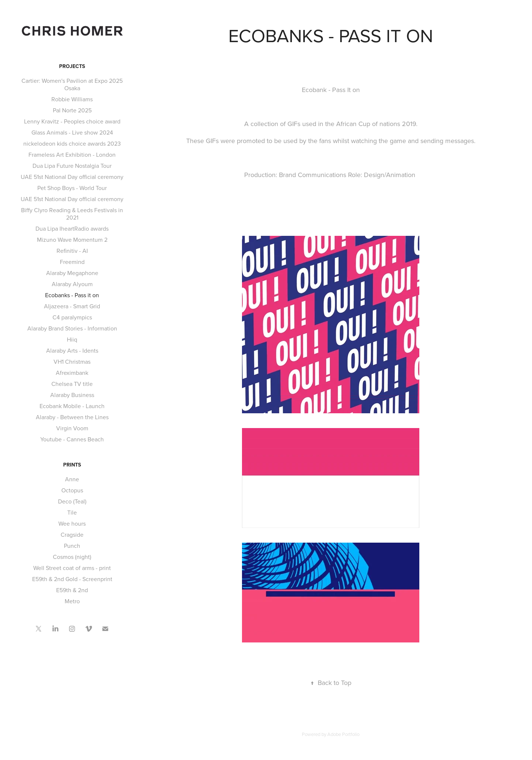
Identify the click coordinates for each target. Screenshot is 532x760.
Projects (72, 66)
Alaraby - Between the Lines (72, 417)
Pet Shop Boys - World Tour (72, 188)
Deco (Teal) (72, 501)
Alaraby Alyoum (72, 284)
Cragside (72, 535)
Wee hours (72, 523)
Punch (72, 546)
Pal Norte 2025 (72, 110)
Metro (72, 601)
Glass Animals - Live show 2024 (72, 132)
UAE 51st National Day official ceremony (72, 177)
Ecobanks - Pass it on (72, 295)
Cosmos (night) (72, 557)
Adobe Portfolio (343, 734)
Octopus (72, 490)
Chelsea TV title (72, 384)
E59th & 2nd (72, 590)
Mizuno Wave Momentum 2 (72, 240)
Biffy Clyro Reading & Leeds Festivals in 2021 (72, 214)
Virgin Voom (72, 428)
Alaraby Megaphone (72, 273)
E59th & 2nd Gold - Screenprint (72, 579)
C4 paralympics (72, 317)
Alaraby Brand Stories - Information (72, 328)
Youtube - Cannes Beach (72, 439)
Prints (72, 465)
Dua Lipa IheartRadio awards (72, 228)
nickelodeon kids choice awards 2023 (72, 143)
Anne (72, 479)
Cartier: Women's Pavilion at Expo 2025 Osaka (72, 84)
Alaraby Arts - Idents (72, 350)
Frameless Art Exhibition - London (72, 155)
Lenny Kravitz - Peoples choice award (72, 121)
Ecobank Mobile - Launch (72, 406)
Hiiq (72, 339)
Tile (72, 512)
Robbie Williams (72, 99)
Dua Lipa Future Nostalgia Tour (72, 166)
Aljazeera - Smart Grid (72, 306)
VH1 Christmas (72, 362)
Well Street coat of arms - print (72, 568)
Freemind (72, 262)
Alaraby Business (72, 395)
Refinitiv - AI (72, 251)
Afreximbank (72, 373)
